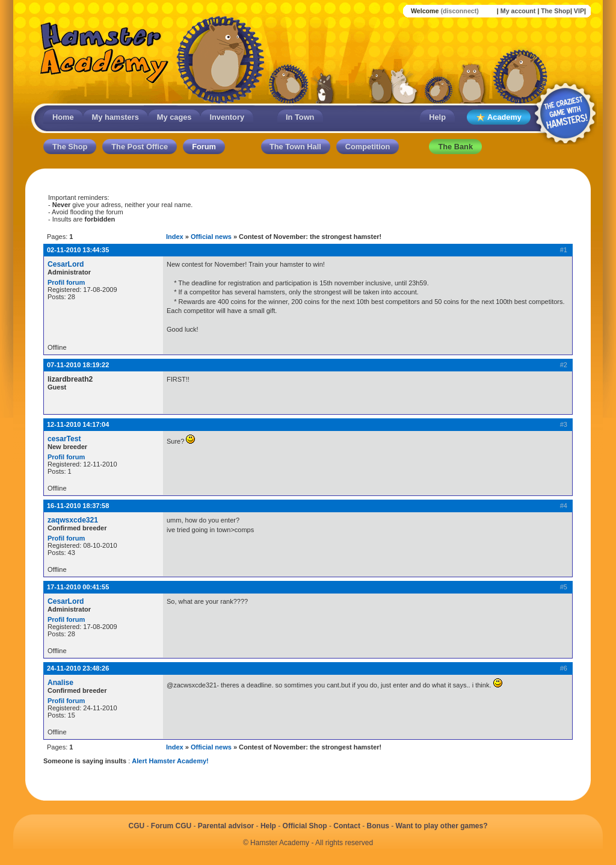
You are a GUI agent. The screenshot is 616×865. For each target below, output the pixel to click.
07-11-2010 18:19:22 (78, 365)
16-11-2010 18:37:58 (78, 506)
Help (437, 117)
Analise (60, 683)
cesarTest (64, 439)
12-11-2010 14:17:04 (78, 424)
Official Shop (305, 826)
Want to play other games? (442, 826)
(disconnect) (459, 11)
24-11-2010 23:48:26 (78, 668)
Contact (347, 826)
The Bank (455, 147)
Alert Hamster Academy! (170, 761)
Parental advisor (226, 826)
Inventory (227, 117)
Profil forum (66, 282)
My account (518, 11)
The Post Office (140, 147)
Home (63, 117)
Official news (211, 237)
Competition (368, 147)
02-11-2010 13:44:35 (78, 250)
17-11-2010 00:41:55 (78, 587)
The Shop (556, 11)
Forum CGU (171, 826)
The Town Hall (295, 147)
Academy (499, 118)
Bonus (378, 826)
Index (175, 237)
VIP (579, 11)
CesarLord (66, 264)
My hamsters (115, 117)
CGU (136, 826)
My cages (174, 117)
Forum (204, 147)
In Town (300, 117)
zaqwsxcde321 (73, 520)
